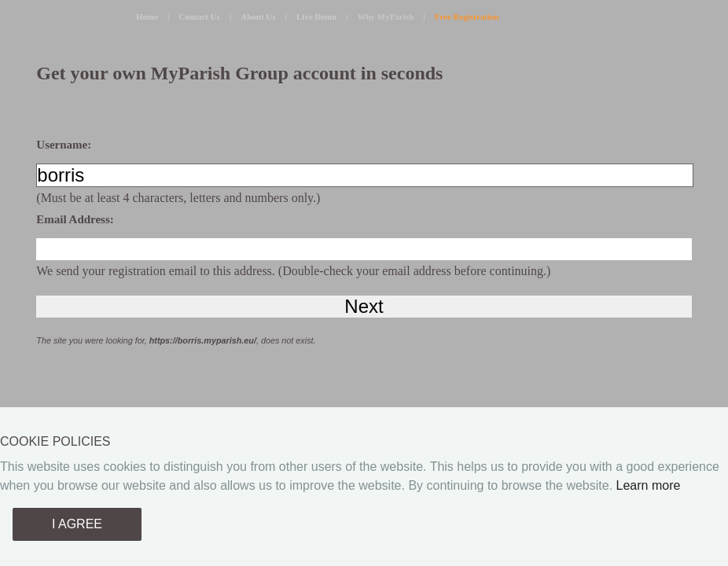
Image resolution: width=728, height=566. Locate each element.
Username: (64, 145)
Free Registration (467, 17)
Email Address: (75, 219)
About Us (258, 17)
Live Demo (316, 17)
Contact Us (200, 17)
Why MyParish (385, 17)
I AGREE (77, 524)
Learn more (649, 485)
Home (147, 17)
